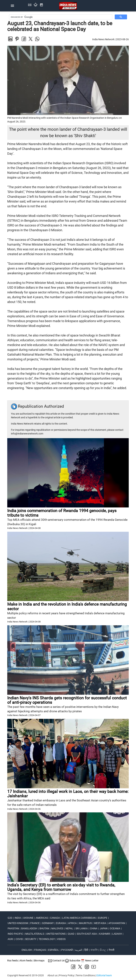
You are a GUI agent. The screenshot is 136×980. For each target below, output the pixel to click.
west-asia (100, 923)
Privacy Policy (67, 975)
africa (72, 923)
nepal (69, 928)
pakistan (13, 928)
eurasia (61, 923)
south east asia (87, 934)
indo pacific (15, 934)
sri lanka (82, 928)
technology (47, 939)
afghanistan (117, 923)
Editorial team (104, 975)
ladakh (117, 934)
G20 (10, 918)
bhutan (44, 928)
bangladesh (29, 928)
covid (19, 939)
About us (52, 975)
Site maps (39, 961)
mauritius (85, 923)
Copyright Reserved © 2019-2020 (25, 975)
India (18, 918)
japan (104, 928)
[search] (61, 17)
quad (71, 934)
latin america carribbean (79, 918)
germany (48, 923)
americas (42, 918)
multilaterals (35, 934)
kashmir (105, 934)
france (35, 923)
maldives (57, 928)
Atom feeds (26, 961)
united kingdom (18, 923)
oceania (115, 928)
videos (61, 939)
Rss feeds (13, 961)
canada (55, 918)
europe (103, 918)
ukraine (28, 918)
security (31, 939)
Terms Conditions (85, 975)
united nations (56, 934)
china (94, 928)
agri (10, 939)
